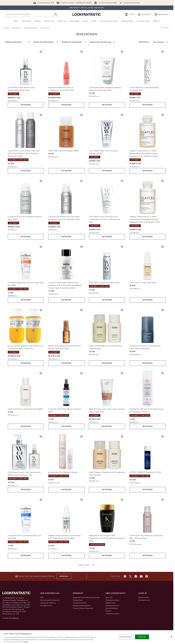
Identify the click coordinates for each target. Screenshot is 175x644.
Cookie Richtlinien (80, 603)
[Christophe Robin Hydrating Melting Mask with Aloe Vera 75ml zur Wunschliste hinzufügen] (122, 52)
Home (7, 28)
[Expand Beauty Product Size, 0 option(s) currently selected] (18, 42)
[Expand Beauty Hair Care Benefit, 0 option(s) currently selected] (74, 42)
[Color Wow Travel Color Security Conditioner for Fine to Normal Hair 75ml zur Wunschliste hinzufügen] (122, 181)
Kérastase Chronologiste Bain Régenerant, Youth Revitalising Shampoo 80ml (107, 538)
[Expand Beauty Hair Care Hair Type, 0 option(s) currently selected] (103, 42)
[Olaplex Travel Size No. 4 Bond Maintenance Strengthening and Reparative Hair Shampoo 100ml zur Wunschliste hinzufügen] (163, 115)
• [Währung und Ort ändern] (130, 14)
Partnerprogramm (112, 606)
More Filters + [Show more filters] (144, 42)
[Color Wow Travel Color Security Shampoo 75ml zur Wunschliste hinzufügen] (122, 115)
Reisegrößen (87, 34)
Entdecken (26, 105)
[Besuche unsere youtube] (141, 576)
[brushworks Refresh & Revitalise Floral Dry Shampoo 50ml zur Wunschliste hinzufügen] (163, 373)
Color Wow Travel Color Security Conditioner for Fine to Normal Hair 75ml (105, 219)
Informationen (144, 597)
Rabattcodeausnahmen (82, 606)
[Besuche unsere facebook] (125, 576)
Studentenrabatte (112, 614)
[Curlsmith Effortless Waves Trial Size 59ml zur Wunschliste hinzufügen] (81, 373)
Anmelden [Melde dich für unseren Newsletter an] (64, 576)
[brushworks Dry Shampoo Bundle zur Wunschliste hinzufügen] (81, 437)
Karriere (109, 611)
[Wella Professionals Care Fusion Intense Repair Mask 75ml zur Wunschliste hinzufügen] (122, 373)
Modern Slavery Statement (83, 608)
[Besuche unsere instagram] (136, 576)
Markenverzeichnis (112, 600)
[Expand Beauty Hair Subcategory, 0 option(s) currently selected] (46, 42)
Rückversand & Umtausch (50, 600)
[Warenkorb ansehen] (161, 14)
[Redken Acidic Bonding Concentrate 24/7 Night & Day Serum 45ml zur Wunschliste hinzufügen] (81, 500)
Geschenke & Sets (30, 28)
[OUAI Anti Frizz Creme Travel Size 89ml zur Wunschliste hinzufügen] (41, 373)
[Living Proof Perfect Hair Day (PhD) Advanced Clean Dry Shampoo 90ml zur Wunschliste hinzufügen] (81, 181)
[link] (144, 14)
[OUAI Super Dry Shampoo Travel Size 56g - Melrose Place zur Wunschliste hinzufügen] (163, 500)
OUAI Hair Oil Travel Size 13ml (143, 283)
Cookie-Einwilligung (10, 618)
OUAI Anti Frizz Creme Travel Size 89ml (25, 409)
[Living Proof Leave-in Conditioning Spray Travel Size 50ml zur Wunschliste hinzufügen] (163, 310)
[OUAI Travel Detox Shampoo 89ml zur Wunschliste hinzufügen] (81, 115)
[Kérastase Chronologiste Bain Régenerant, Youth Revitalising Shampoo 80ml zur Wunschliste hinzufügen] (122, 500)
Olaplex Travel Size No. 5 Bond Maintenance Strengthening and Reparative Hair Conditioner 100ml (145, 219)
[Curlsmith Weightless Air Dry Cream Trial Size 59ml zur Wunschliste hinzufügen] (41, 247)
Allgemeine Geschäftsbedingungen (86, 597)
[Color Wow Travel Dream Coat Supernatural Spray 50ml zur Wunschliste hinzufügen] (41, 52)
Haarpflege (16, 28)
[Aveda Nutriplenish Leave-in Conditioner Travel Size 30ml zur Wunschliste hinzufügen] (81, 52)
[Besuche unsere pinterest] (147, 576)
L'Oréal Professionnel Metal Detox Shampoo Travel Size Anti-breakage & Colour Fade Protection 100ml (65, 285)
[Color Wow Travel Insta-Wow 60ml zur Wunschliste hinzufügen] (122, 247)
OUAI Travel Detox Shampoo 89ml (63, 151)
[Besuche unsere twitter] (130, 576)
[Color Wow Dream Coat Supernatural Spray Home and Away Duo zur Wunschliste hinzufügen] (41, 437)
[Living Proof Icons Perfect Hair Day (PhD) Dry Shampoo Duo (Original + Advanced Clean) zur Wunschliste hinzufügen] (41, 115)
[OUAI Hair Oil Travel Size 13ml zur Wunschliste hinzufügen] (163, 247)
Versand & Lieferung (48, 603)
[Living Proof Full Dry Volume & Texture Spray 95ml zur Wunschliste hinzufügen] (41, 181)
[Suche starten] (56, 14)
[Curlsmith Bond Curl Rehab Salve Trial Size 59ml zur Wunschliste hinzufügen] (41, 500)
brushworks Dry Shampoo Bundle (63, 472)
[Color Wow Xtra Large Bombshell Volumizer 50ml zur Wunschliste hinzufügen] (163, 52)
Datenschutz (78, 600)
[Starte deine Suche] (31, 14)
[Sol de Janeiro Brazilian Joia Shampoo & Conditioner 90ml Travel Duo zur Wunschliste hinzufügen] (41, 310)
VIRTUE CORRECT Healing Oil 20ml (145, 472)
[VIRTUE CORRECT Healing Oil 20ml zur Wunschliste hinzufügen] (163, 437)
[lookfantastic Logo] (87, 14)
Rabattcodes (110, 603)
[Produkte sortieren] (161, 42)
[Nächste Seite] (93, 565)
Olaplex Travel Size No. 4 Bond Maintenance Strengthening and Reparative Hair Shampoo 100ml (144, 153)
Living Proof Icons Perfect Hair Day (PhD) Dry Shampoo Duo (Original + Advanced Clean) (24, 153)
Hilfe (42, 597)
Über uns (109, 597)
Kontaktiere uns (46, 606)
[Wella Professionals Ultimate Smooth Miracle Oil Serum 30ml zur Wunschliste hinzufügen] (81, 310)
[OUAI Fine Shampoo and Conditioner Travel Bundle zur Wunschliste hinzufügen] (122, 310)
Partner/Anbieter (112, 608)
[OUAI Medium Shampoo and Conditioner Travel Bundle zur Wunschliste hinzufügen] (122, 437)
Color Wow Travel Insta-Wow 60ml (104, 283)
